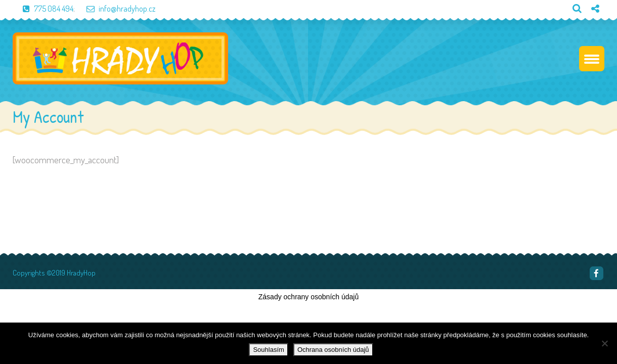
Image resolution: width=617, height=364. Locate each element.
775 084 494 (43, 9)
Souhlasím (268, 350)
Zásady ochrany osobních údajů (308, 297)
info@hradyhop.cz (116, 9)
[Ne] (604, 343)
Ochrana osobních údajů (333, 350)
